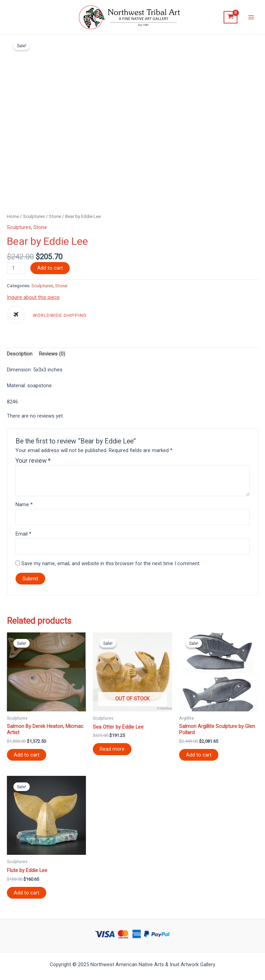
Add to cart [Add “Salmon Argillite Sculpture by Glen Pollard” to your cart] (199, 755)
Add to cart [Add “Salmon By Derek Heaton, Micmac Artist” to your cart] (27, 755)
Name (24, 504)
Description (20, 354)
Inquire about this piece (33, 297)
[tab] (20, 354)
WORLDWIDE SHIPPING (60, 315)
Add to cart (50, 268)
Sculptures (34, 216)
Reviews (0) (52, 354)
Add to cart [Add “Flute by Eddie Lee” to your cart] (27, 893)
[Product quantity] (16, 268)
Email (23, 534)
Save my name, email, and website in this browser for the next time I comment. (111, 563)
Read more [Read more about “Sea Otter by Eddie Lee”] (112, 749)
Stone (55, 216)
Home (13, 216)
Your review (33, 461)
